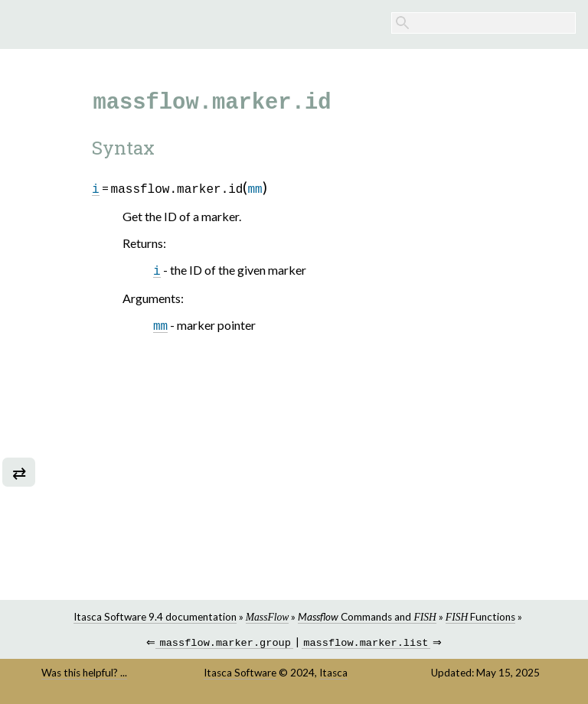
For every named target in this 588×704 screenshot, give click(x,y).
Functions (480, 617)
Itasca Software (240, 674)
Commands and (367, 617)
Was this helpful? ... (84, 674)
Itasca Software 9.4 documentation (155, 617)
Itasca (333, 674)
